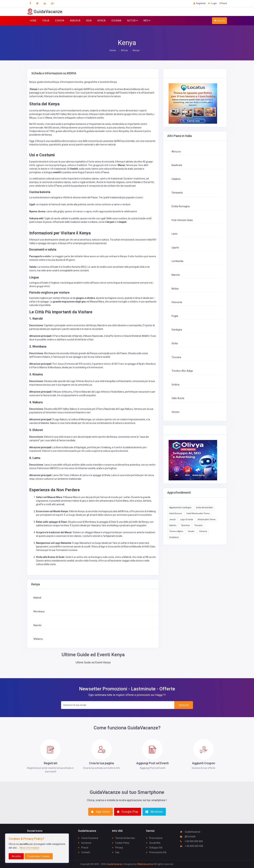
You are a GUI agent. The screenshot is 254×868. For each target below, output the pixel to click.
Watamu (38, 639)
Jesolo (172, 519)
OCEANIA (116, 21)
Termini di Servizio (124, 838)
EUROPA (60, 21)
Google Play (128, 812)
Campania (177, 193)
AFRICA (101, 21)
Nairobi (37, 625)
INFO (147, 21)
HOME (33, 21)
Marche (176, 275)
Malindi (37, 598)
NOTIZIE (132, 21)
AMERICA (75, 21)
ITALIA (46, 21)
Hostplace (174, 537)
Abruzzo (176, 152)
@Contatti (188, 837)
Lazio (175, 234)
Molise (175, 289)
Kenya (136, 50)
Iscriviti (219, 21)
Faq (116, 852)
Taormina (185, 525)
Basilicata (177, 165)
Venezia (203, 531)
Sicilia (175, 344)
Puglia (175, 316)
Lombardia (177, 261)
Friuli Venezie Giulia (182, 220)
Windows (154, 812)
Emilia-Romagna (181, 206)
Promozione (154, 838)
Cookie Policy (121, 843)
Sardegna (177, 330)
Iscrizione (85, 843)
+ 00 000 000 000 (191, 841)
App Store (100, 812)
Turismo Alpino (176, 531)
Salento (173, 525)
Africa (124, 50)
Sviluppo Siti (154, 848)
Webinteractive (146, 864)
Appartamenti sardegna (180, 508)
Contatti (84, 852)
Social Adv (153, 843)
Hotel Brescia (176, 514)
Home (113, 50)
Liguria (175, 248)
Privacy (118, 848)
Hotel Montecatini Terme (198, 514)
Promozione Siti (156, 852)
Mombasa (39, 612)
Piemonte (177, 302)
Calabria (176, 179)
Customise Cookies (39, 856)
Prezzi (83, 848)
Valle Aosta (178, 398)
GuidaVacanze (190, 832)
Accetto (16, 856)
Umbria (175, 385)
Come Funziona (88, 838)
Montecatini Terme (207, 519)
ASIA (89, 21)
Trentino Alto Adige (182, 371)
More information (29, 848)
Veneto (176, 412)
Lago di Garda (187, 519)
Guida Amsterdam (204, 508)
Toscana (176, 357)
